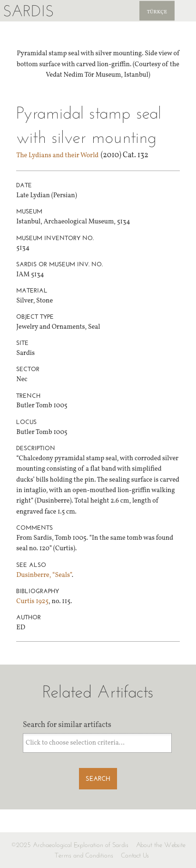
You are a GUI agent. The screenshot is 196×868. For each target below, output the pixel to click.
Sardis (28, 11)
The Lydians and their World (57, 156)
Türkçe (157, 12)
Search (98, 779)
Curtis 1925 (32, 601)
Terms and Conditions (84, 855)
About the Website (161, 845)
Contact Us (135, 855)
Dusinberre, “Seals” (44, 575)
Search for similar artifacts (67, 725)
